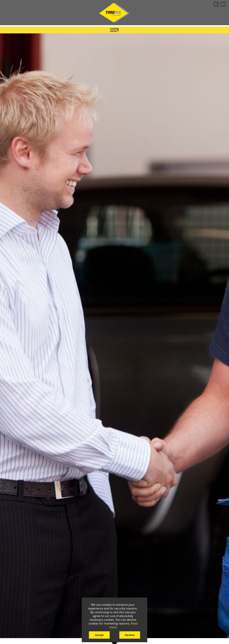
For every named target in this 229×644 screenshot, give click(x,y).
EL (216, 4)
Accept (99, 635)
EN (223, 4)
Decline (130, 635)
